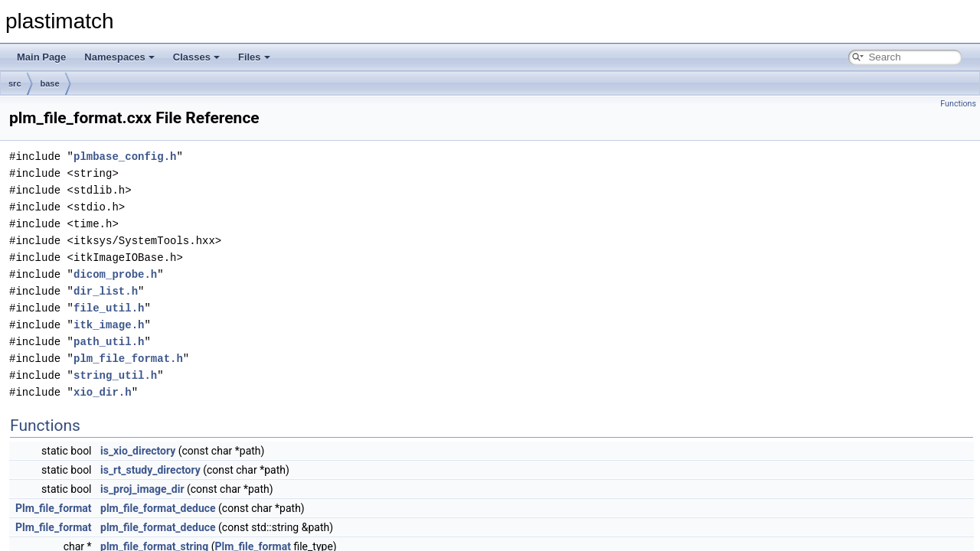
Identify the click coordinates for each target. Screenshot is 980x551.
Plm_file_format (54, 508)
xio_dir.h (103, 392)
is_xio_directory (138, 451)
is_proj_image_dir (142, 489)
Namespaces (119, 57)
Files (254, 57)
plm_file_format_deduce (158, 508)
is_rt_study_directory (150, 470)
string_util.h (115, 375)
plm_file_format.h (128, 359)
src (15, 83)
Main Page (41, 57)
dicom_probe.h (115, 274)
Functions (958, 104)
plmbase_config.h (125, 156)
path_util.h (109, 342)
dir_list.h (106, 291)
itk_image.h (109, 325)
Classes (196, 57)
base (50, 83)
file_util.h (109, 308)
